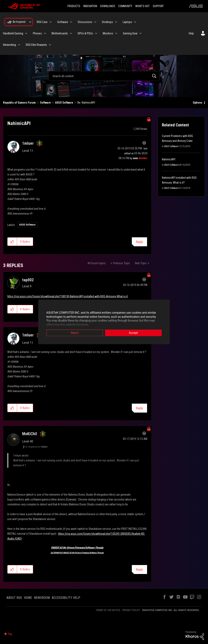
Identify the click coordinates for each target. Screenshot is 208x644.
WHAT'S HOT (142, 6)
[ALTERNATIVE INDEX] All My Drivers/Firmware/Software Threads (77, 553)
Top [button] (10, 634)
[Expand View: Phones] (45, 33)
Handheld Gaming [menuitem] (13, 33)
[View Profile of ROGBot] (143, 158)
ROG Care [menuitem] (42, 22)
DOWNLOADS (108, 6)
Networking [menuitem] (10, 45)
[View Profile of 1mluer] (28, 143)
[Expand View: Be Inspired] (30, 22)
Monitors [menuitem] (108, 33)
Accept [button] (133, 333)
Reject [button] (75, 333)
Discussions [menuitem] (85, 22)
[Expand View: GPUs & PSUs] (96, 33)
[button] (12, 242)
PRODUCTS (74, 6)
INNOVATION (90, 6)
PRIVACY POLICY (131, 610)
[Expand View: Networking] (19, 45)
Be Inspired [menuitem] (19, 22)
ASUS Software (64, 103)
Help (191, 33)
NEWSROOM (42, 598)
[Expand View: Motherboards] (71, 33)
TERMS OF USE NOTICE (108, 610)
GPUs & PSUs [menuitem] (85, 33)
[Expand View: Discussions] (95, 22)
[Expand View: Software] (71, 22)
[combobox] (104, 76)
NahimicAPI (169, 159)
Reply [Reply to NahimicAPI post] (139, 242)
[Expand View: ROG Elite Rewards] (50, 45)
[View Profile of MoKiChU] (30, 434)
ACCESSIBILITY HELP (66, 598)
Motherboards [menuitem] (60, 33)
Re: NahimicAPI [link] (86, 103)
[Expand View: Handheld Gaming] (26, 33)
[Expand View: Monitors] (116, 33)
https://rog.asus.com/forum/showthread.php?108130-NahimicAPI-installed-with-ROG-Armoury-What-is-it (68, 296)
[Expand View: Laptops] (135, 22)
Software (45, 103)
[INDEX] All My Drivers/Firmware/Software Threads (77, 548)
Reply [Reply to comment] (139, 408)
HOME (28, 598)
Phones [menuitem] (37, 33)
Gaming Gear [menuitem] (130, 33)
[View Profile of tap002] (28, 280)
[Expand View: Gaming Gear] (141, 33)
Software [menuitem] (63, 22)
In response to (37, 447)
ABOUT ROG (14, 598)
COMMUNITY (125, 6)
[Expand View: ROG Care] (51, 22)
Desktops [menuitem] (107, 22)
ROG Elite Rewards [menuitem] (36, 45)
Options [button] (198, 103)
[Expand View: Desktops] (116, 22)
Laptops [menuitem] (127, 22)
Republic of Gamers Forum (19, 103)
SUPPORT (158, 6)
